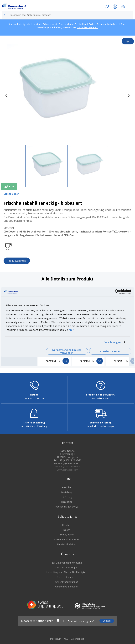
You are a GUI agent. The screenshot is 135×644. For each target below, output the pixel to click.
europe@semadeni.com (67, 467)
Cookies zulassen (110, 351)
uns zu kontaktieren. (87, 27)
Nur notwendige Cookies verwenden (67, 351)
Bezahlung (67, 502)
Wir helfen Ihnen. (101, 399)
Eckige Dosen (11, 194)
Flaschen (67, 525)
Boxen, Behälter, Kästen (67, 540)
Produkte (67, 488)
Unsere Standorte (67, 577)
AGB (66, 639)
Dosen (67, 530)
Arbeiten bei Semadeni (67, 587)
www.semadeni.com (68, 470)
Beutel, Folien (67, 535)
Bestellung (67, 493)
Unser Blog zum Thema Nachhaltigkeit (67, 573)
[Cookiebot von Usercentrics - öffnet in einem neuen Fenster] (117, 292)
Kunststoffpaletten (67, 545)
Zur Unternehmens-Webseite (67, 563)
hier (71, 330)
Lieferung (67, 497)
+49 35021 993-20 (34, 399)
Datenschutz (77, 639)
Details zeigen (112, 342)
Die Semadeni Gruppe (67, 568)
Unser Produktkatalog (67, 582)
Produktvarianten (17, 261)
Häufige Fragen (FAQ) (67, 507)
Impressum (55, 639)
